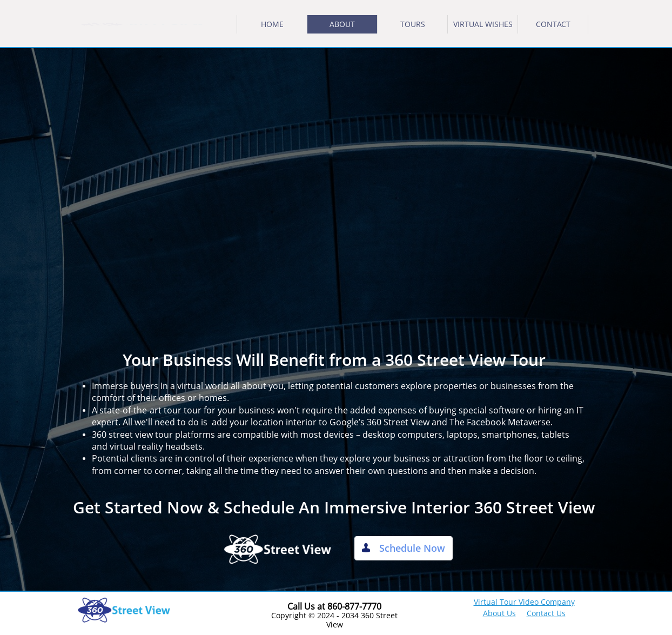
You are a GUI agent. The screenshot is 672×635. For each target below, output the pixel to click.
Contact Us (546, 613)
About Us (499, 613)
